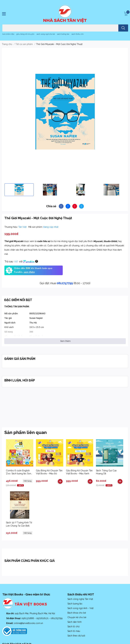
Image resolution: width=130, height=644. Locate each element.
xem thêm (29, 272)
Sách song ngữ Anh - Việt (80, 608)
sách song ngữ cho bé (46, 34)
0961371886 (28, 618)
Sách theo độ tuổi (76, 636)
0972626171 (43, 618)
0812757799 (65, 283)
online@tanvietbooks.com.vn (28, 623)
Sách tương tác (75, 604)
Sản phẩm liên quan (26, 432)
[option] (19, 190)
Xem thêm (65, 341)
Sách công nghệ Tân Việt (80, 599)
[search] (123, 28)
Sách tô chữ (73, 626)
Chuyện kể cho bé (77, 617)
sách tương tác (63, 34)
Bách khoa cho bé (77, 613)
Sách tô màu (74, 631)
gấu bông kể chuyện (25, 34)
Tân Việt (23, 227)
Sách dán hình (75, 622)
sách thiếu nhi (77, 34)
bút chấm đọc (8, 34)
